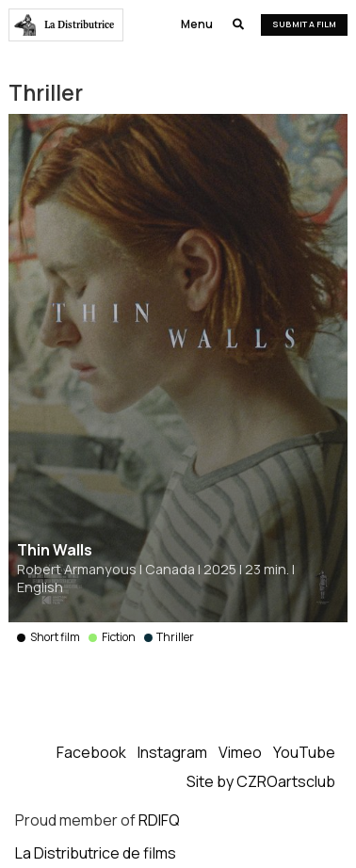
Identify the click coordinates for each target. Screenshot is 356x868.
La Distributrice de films (96, 853)
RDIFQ (159, 820)
